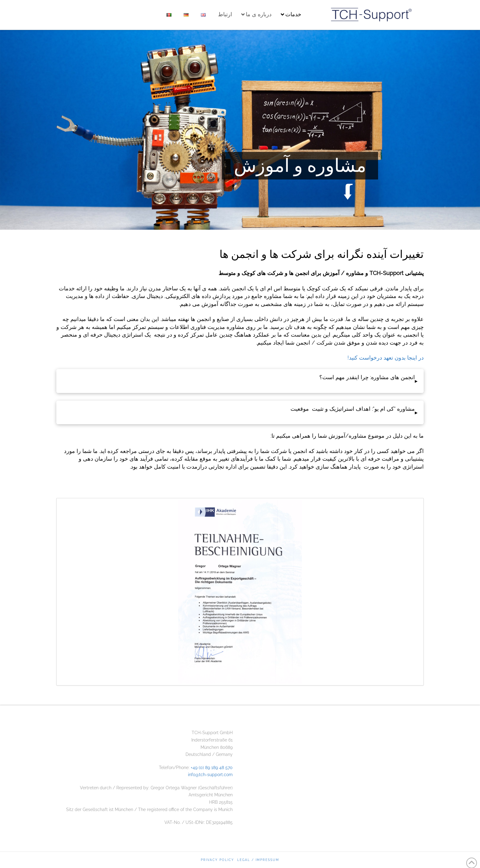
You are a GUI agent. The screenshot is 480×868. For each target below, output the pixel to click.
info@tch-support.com (210, 775)
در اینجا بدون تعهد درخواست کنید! (386, 358)
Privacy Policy (217, 860)
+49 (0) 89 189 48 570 (212, 768)
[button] (240, 381)
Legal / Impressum (258, 860)
